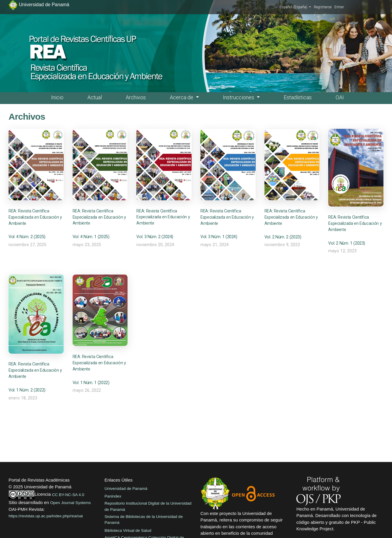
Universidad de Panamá (126, 489)
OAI (340, 97)
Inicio (57, 97)
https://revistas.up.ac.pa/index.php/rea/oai (46, 516)
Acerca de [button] (182, 97)
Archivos (136, 97)
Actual (95, 97)
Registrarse (323, 7)
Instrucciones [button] (239, 97)
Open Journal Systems (71, 503)
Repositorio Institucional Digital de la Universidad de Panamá (148, 506)
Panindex (113, 496)
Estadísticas (298, 97)
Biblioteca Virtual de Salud (128, 530)
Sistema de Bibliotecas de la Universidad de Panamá (144, 520)
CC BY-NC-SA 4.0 (68, 495)
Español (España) (295, 7)
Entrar (339, 7)
